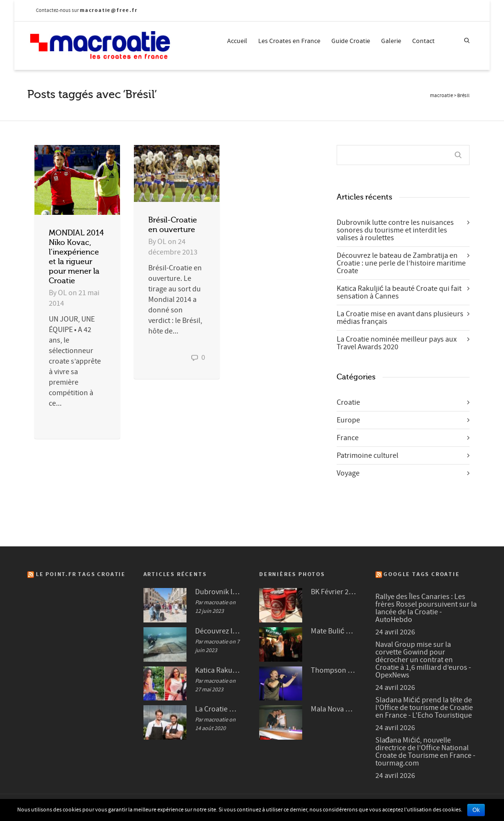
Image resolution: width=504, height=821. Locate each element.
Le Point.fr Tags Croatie (81, 574)
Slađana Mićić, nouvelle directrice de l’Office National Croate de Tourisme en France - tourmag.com (425, 752)
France (348, 438)
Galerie (391, 41)
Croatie (348, 402)
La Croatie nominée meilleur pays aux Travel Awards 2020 (397, 343)
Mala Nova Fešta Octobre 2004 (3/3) (334, 709)
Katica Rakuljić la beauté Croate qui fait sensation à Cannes (399, 292)
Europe (348, 420)
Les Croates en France (289, 41)
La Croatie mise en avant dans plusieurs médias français (400, 318)
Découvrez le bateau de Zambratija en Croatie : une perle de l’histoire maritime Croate (401, 263)
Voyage (348, 473)
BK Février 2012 (334, 592)
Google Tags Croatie (422, 574)
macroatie (441, 96)
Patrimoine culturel (367, 455)
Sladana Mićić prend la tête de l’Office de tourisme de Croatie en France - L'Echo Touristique (424, 708)
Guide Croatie (351, 41)
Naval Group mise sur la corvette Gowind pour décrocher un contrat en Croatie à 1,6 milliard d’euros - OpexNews (423, 660)
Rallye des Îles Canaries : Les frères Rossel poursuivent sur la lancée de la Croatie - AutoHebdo (426, 608)
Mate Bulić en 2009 (334, 631)
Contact (423, 41)
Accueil (237, 41)
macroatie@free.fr (109, 10)
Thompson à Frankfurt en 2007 (334, 670)
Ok (476, 810)
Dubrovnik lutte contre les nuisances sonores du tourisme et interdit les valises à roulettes (395, 230)
